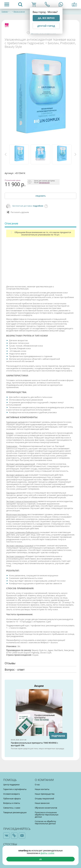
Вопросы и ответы (12, 803)
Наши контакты (42, 789)
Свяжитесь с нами (12, 808)
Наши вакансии (42, 803)
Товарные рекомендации (15, 812)
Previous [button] (6, 154)
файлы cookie (47, 853)
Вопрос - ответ (15, 670)
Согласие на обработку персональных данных (45, 822)
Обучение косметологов (46, 808)
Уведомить (40, 196)
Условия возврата (12, 794)
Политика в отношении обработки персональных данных (47, 815)
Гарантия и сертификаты (15, 789)
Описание (11, 223)
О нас (37, 785)
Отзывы (10, 663)
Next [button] (75, 154)
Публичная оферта (12, 799)
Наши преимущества (45, 794)
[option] (19, 154)
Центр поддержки (11, 785)
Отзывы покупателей (44, 799)
